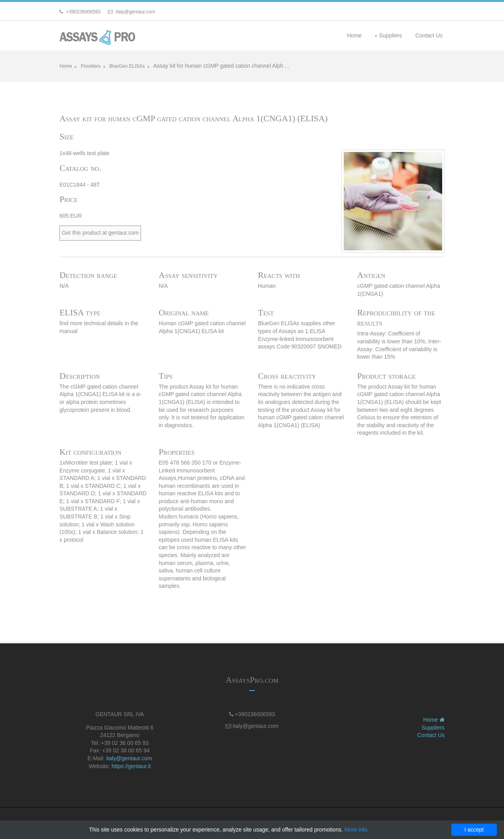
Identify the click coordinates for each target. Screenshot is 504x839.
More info (356, 830)
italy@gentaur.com (129, 758)
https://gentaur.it (131, 766)
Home (354, 35)
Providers (91, 66)
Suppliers (390, 35)
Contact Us (429, 35)
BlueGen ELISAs (127, 66)
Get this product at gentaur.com (100, 233)
